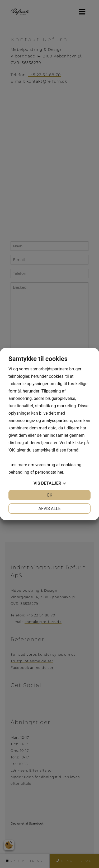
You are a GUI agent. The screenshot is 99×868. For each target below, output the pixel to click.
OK (49, 495)
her (60, 472)
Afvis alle (49, 509)
